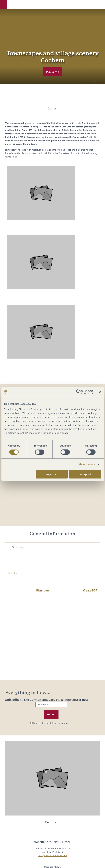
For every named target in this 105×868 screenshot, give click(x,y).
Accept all (85, 474)
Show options (87, 464)
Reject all (52, 474)
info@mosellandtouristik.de (53, 855)
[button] (4, 4)
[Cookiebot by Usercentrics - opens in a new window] (78, 392)
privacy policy (61, 723)
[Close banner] (100, 392)
